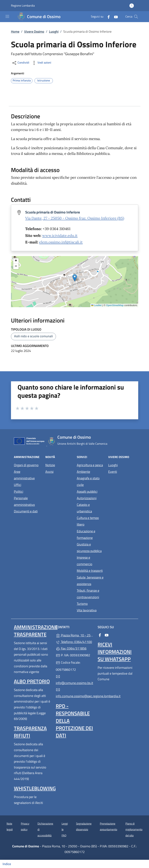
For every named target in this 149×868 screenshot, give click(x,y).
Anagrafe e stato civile (88, 481)
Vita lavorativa (87, 610)
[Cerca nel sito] (136, 17)
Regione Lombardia (23, 6)
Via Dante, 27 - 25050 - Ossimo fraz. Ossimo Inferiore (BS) (75, 218)
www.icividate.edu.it (60, 236)
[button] (75, 278)
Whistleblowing (35, 788)
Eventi (113, 472)
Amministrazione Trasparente (36, 631)
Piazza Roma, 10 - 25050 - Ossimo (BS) (74, 635)
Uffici (18, 485)
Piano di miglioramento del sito (134, 829)
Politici (19, 492)
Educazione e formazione (86, 534)
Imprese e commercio (85, 561)
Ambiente (83, 472)
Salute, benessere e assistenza (90, 581)
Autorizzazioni (87, 498)
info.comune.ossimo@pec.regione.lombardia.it (74, 693)
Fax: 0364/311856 (71, 648)
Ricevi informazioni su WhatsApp (115, 652)
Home (15, 32)
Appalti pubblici (87, 492)
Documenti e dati (26, 511)
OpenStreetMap (115, 305)
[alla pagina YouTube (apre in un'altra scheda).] (114, 17)
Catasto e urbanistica (84, 508)
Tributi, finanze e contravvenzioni (88, 594)
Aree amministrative (24, 475)
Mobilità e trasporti (90, 571)
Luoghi (54, 32)
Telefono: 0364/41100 (74, 642)
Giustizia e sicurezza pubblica (89, 548)
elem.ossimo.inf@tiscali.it (61, 242)
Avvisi (49, 472)
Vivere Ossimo (34, 32)
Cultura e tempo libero (88, 521)
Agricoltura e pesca (90, 465)
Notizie (50, 465)
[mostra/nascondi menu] (7, 16)
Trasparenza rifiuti (30, 732)
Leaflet (96, 305)
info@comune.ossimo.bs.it (74, 680)
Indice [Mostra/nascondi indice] (7, 864)
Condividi (21, 63)
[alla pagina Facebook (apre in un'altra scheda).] (107, 17)
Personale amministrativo (24, 501)
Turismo (82, 604)
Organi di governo (26, 465)
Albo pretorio (32, 681)
